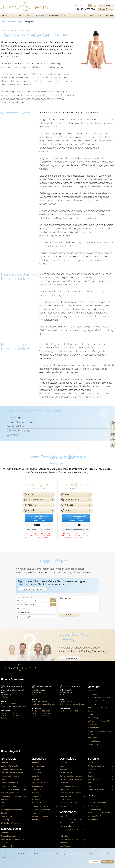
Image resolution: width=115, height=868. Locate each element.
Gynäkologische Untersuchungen (14, 796)
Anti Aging (64, 836)
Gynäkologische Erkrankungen (13, 793)
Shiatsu (35, 813)
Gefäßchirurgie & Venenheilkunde (45, 783)
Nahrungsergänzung (96, 809)
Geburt (4, 843)
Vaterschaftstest (94, 816)
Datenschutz (93, 744)
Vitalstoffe (64, 843)
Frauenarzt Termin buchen (11, 769)
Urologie (19, 22)
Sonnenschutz (65, 796)
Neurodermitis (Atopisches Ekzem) (73, 793)
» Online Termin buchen (32, 589)
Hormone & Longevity (84, 15)
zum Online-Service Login (98, 708)
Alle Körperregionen (96, 789)
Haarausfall (64, 789)
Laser (90, 786)
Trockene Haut (65, 800)
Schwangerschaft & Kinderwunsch (101, 813)
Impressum (92, 738)
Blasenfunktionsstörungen (21, 422)
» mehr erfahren (69, 658)
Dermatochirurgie (67, 773)
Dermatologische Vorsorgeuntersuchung (73, 776)
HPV (3, 803)
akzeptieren (108, 862)
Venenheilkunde (66, 806)
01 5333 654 (39, 525)
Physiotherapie (38, 800)
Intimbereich (93, 779)
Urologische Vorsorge (18, 431)
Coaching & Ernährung (69, 839)
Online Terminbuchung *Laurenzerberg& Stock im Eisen (39, 518)
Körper (91, 783)
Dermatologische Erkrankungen (72, 779)
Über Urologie (14, 418)
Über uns (109, 15)
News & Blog (93, 718)
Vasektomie (13, 435)
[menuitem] (7, 15)
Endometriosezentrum (10, 783)
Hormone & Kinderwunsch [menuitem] (70, 833)
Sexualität (5, 813)
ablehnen (94, 862)
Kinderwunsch (7, 816)
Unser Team (93, 694)
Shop (99, 15)
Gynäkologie (7, 15)
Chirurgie (35, 776)
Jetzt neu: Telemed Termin (11, 766)
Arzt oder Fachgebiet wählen (25, 597)
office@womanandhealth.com (39, 530)
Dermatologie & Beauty (97, 803)
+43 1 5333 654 (12, 704)
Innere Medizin (37, 769)
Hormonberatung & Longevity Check (73, 819)
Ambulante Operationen (11, 776)
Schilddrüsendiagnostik (41, 810)
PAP (3, 806)
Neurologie (36, 793)
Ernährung (36, 779)
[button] (39, 494)
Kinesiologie (36, 789)
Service (91, 711)
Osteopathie (36, 796)
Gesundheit (40, 15)
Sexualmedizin (14, 426)
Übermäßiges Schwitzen (69, 803)
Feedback (92, 704)
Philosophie (93, 724)
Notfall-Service (94, 714)
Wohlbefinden (68, 812)
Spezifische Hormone (40, 816)
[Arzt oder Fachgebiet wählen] (36, 600)
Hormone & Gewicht (68, 823)
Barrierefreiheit (94, 741)
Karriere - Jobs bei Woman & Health (101, 701)
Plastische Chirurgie (40, 803)
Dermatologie (54, 15)
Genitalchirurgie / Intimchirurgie (14, 789)
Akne (62, 766)
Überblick (5, 763)
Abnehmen (92, 769)
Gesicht (91, 776)
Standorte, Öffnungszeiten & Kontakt (101, 698)
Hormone (5, 800)
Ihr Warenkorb (93, 819)
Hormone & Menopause (69, 829)
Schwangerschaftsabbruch (12, 810)
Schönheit (68, 15)
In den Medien (94, 728)
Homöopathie (37, 786)
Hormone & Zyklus (67, 826)
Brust (3, 779)
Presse (91, 734)
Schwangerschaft (24, 15)
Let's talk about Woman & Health (101, 721)
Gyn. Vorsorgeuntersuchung (12, 773)
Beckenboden (93, 799)
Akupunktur (36, 773)
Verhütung (5, 820)
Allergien (63, 769)
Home (3, 22)
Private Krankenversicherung (99, 731)
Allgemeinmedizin (39, 766)
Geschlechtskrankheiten (69, 786)
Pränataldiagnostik (9, 836)
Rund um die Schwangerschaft (13, 839)
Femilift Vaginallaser (9, 786)
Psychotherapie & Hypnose (42, 806)
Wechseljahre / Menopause (12, 823)
